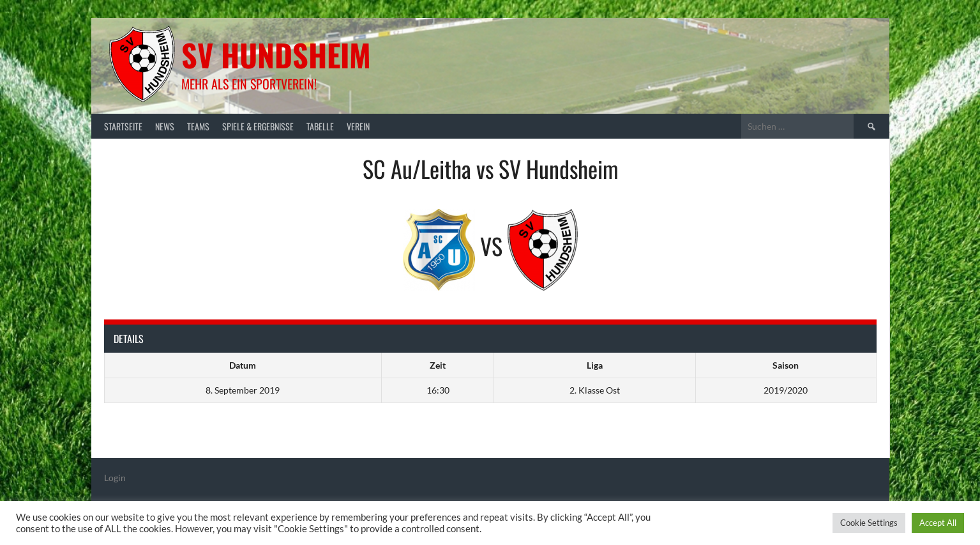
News (165, 126)
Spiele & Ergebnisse (258, 126)
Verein (358, 126)
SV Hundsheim (276, 55)
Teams (198, 126)
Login (115, 478)
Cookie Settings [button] (869, 523)
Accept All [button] (938, 523)
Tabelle (320, 126)
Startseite (123, 126)
